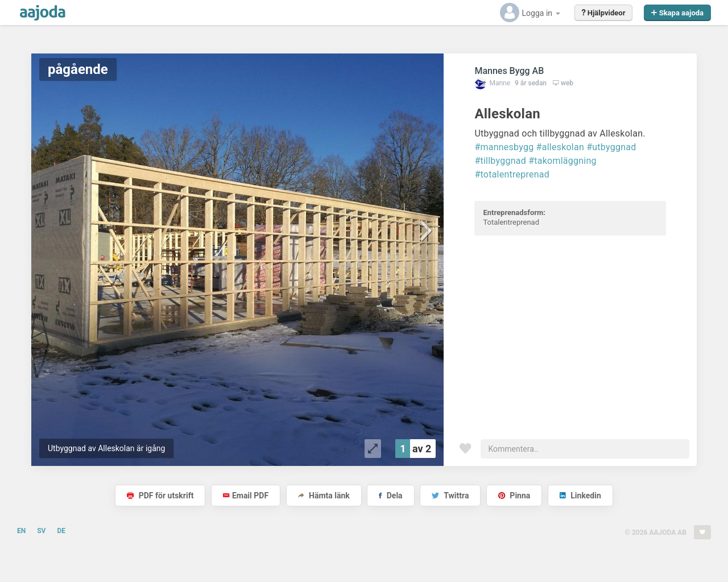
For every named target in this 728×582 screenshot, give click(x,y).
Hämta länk (324, 496)
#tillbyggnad (500, 161)
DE (61, 531)
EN (21, 531)
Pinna (514, 496)
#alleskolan (560, 147)
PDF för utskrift (160, 496)
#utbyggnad (611, 147)
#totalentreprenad (512, 174)
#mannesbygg (504, 147)
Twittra (450, 496)
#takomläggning (562, 161)
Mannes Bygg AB (509, 71)
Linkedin (580, 496)
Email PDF (246, 496)
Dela (390, 496)
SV (41, 531)
